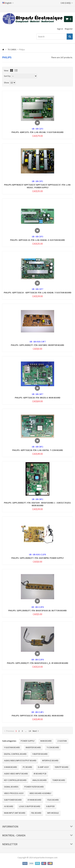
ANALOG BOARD (39, 780)
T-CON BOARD (53, 747)
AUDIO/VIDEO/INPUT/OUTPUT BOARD (20, 760)
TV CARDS (12, 49)
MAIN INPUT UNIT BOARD (15, 813)
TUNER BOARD (59, 780)
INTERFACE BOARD (50, 760)
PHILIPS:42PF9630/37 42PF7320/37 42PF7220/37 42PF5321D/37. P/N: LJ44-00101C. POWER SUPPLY (37, 186)
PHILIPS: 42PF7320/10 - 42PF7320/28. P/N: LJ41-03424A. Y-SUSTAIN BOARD (38, 293)
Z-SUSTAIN (62, 741)
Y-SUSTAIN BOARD (12, 747)
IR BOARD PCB (40, 774)
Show (7, 83)
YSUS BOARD (53, 800)
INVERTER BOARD (33, 747)
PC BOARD (27, 767)
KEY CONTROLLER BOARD (15, 780)
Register (69, 29)
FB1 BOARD (36, 813)
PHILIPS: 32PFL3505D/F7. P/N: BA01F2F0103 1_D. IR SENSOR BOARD (38, 663)
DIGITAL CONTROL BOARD (15, 754)
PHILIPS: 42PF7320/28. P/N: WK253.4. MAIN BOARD (38, 398)
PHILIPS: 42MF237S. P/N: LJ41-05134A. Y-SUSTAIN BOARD (37, 132)
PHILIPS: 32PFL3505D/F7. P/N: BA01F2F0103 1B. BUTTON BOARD (37, 610)
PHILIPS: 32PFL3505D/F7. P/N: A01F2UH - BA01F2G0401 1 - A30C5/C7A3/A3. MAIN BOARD (37, 504)
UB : (34, 129)
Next (36, 731)
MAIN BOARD (46, 741)
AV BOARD (9, 806)
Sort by (7, 76)
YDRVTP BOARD (62, 767)
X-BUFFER (50, 806)
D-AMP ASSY (43, 767)
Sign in (60, 29)
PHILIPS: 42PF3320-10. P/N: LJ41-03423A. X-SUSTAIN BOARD (37, 240)
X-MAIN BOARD (11, 767)
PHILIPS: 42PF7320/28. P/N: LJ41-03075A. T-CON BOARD (38, 450)
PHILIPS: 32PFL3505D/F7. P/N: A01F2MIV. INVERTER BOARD (37, 345)
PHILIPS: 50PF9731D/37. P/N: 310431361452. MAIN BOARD (38, 716)
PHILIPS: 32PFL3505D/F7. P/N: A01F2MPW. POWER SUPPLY (37, 558)
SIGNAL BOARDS (11, 787)
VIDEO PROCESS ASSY (14, 793)
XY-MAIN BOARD (34, 800)
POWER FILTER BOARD (34, 787)
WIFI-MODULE (53, 813)
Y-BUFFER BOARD (40, 754)
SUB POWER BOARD (13, 800)
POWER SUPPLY (28, 741)
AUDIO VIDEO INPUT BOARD (16, 774)
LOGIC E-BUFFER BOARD (30, 806)
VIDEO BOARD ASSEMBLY (40, 793)
